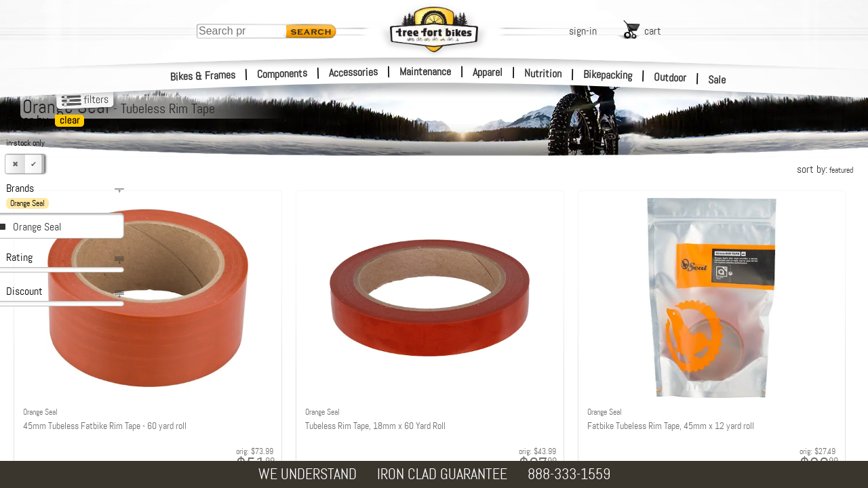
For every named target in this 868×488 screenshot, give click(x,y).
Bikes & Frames (203, 76)
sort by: (825, 169)
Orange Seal (37, 227)
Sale (717, 80)
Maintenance (425, 72)
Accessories (353, 72)
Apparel (488, 72)
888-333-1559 (569, 474)
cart (653, 31)
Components (282, 74)
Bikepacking (608, 75)
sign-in (583, 31)
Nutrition (543, 73)
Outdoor (670, 77)
